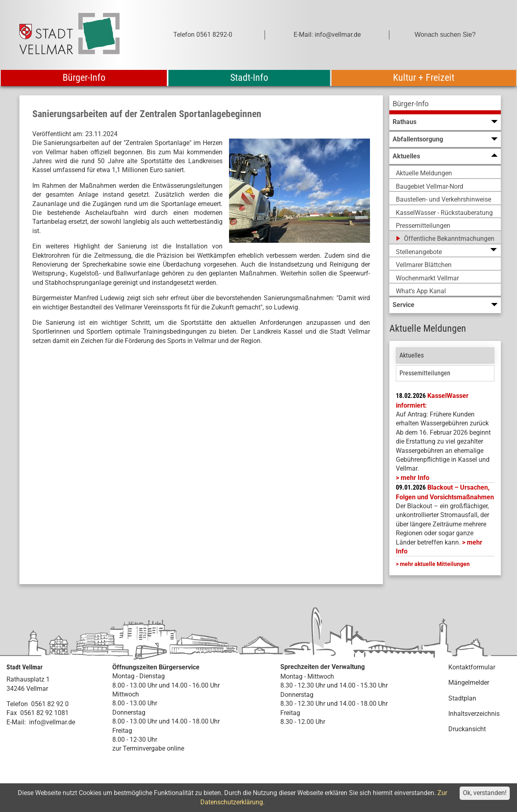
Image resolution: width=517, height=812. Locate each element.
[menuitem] (445, 105)
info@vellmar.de (52, 722)
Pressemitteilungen (425, 373)
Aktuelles (412, 355)
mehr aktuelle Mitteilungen (435, 564)
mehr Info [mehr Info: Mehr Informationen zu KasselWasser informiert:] (415, 478)
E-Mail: (16, 722)
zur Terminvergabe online (148, 748)
